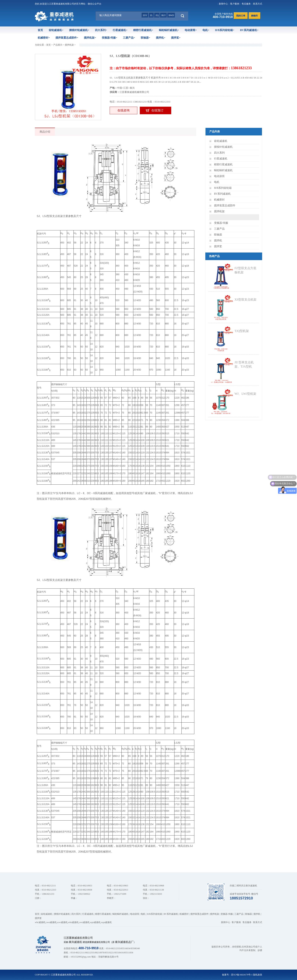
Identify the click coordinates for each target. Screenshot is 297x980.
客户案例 (235, 4)
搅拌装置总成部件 (67, 38)
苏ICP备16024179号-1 (242, 975)
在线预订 (157, 110)
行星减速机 (120, 30)
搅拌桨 (176, 38)
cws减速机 (84, 922)
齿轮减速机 (56, 30)
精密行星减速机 (143, 30)
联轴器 (145, 38)
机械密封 (44, 38)
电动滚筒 (191, 30)
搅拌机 (161, 38)
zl (151, 15)
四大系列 (101, 30)
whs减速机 (73, 922)
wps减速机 (95, 922)
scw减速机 (62, 922)
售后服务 (246, 4)
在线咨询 (123, 110)
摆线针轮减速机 (79, 30)
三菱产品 (129, 38)
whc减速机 (40, 922)
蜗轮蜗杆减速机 (169, 30)
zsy (145, 15)
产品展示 (58, 45)
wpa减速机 (106, 922)
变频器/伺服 (109, 38)
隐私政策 (258, 975)
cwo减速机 (51, 922)
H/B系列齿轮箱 (225, 30)
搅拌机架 (90, 38)
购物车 (255, 16)
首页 (40, 30)
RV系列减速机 (249, 30)
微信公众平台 (95, 4)
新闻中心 (223, 4)
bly (164, 15)
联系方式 (258, 4)
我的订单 (241, 16)
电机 (206, 30)
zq (157, 15)
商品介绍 (45, 132)
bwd (171, 15)
